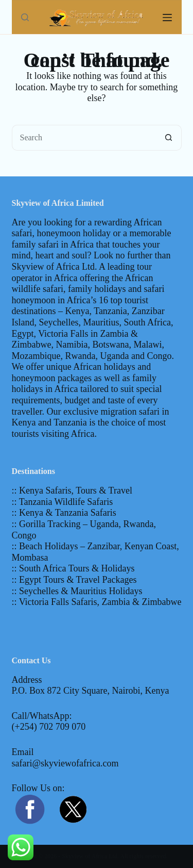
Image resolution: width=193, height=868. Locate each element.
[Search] (25, 17)
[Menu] (167, 18)
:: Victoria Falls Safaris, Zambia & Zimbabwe (97, 602)
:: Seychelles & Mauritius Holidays (77, 591)
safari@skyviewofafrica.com (65, 763)
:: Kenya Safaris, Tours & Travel (72, 490)
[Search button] (169, 138)
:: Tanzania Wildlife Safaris (63, 502)
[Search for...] (84, 138)
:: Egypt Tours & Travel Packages (74, 580)
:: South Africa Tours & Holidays (73, 568)
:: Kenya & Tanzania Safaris (64, 513)
